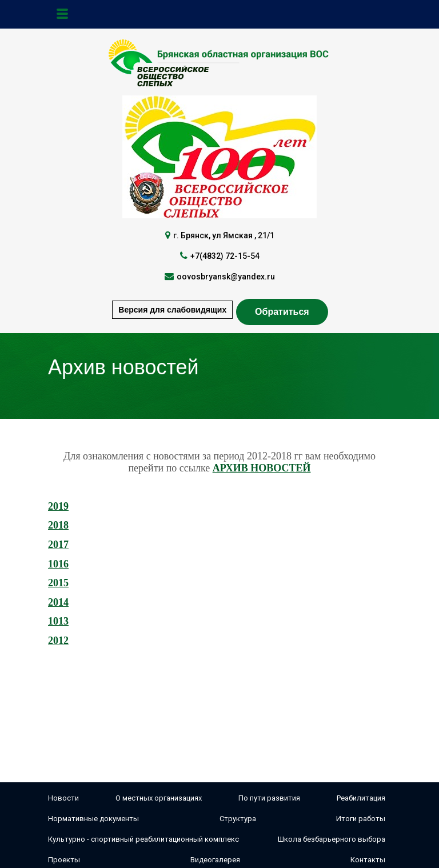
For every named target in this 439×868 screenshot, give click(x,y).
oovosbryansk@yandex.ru (226, 277)
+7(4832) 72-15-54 (225, 256)
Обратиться (282, 312)
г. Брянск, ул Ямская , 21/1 (224, 235)
